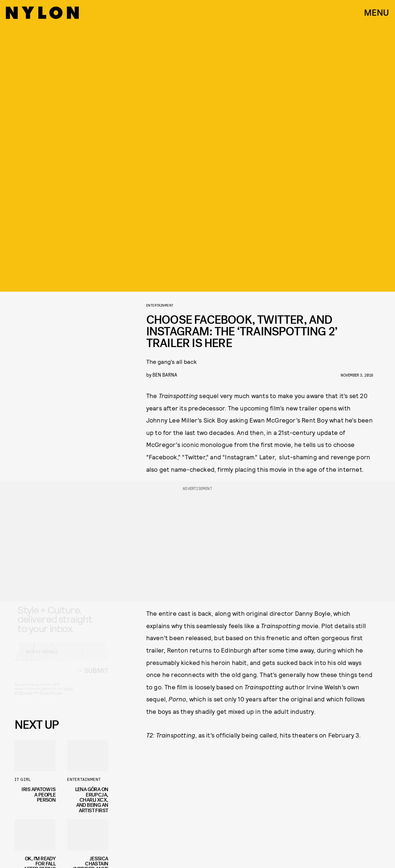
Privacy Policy (51, 699)
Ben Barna (165, 375)
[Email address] (61, 658)
